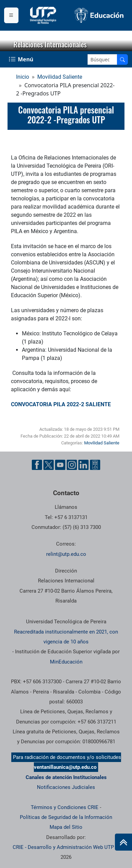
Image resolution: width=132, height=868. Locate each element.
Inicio (23, 77)
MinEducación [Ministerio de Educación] (66, 662)
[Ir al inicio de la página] (123, 842)
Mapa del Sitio (66, 827)
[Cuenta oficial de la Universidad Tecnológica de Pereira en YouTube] (60, 465)
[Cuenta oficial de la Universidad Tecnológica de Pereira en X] (49, 465)
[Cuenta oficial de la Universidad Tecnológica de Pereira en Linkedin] (83, 465)
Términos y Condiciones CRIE (65, 807)
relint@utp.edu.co (66, 554)
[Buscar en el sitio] (122, 59)
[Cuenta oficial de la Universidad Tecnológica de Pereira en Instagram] (72, 465)
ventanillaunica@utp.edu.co (65, 767)
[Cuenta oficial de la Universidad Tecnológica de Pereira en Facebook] (37, 465)
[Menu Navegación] (22, 59)
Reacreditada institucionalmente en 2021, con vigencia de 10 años (66, 637)
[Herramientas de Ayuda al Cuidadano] (95, 465)
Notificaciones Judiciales (66, 787)
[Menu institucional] (11, 15)
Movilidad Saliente (60, 77)
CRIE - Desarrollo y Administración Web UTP (63, 847)
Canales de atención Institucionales (66, 777)
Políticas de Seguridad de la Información (66, 817)
